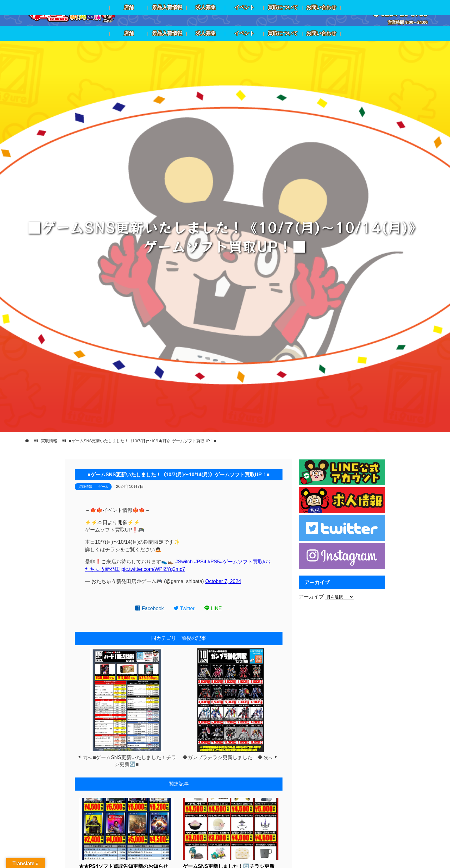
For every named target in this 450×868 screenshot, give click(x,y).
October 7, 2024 (223, 581)
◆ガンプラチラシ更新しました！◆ (222, 757)
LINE (213, 608)
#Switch (184, 562)
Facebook (150, 608)
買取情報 (85, 487)
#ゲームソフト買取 (241, 562)
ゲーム (103, 487)
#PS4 (200, 562)
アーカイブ (311, 597)
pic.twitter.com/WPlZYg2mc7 (153, 569)
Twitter (184, 608)
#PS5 (214, 562)
